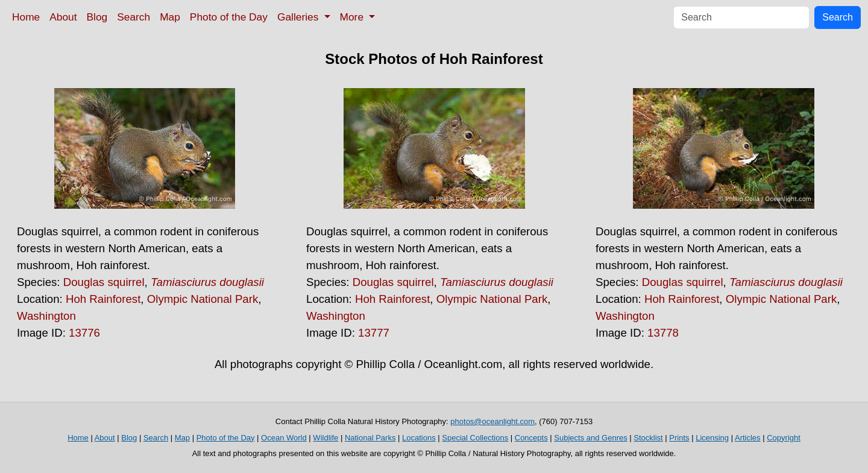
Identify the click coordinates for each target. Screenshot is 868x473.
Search (134, 17)
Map (170, 17)
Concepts (531, 438)
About (63, 17)
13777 (374, 333)
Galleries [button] (299, 17)
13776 (84, 333)
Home (26, 17)
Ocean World (284, 438)
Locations (419, 438)
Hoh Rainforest (103, 299)
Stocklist (648, 438)
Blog (97, 17)
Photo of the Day (229, 17)
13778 (663, 333)
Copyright (784, 438)
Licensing (712, 438)
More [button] (353, 17)
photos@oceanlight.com (492, 421)
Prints (679, 438)
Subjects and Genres (590, 438)
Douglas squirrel (104, 282)
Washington (46, 316)
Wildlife (325, 438)
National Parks (370, 438)
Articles (748, 438)
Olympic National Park (203, 299)
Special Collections (475, 438)
